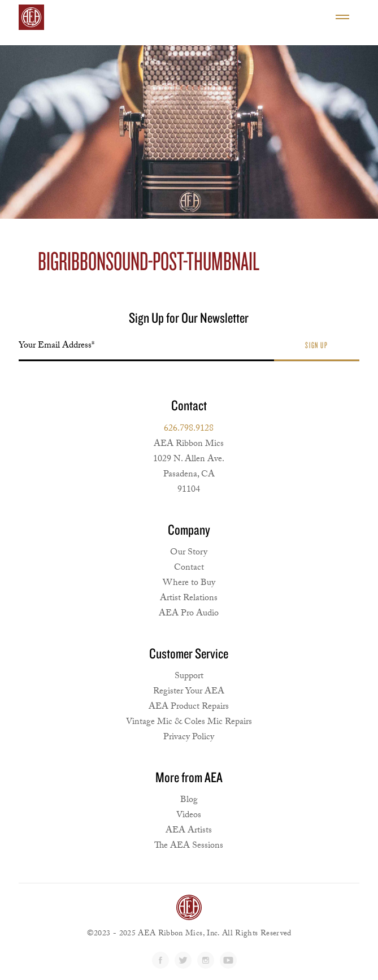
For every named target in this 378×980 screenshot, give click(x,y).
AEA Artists (189, 831)
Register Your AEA (189, 692)
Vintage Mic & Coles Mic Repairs (189, 723)
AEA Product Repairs (189, 707)
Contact (189, 568)
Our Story (189, 553)
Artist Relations (189, 599)
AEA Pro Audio (189, 614)
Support (189, 677)
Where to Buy (189, 584)
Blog (189, 801)
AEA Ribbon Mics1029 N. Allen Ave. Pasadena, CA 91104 (189, 467)
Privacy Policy (189, 738)
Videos (189, 816)
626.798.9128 (189, 429)
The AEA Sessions (189, 846)
